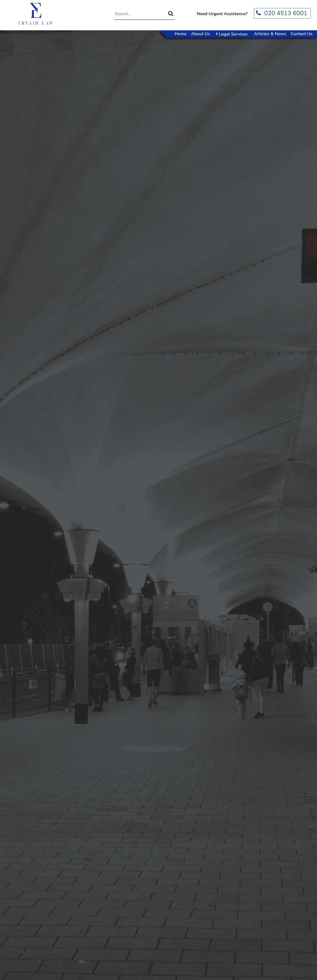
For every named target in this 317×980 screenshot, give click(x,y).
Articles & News (270, 34)
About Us (200, 34)
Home (180, 34)
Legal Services (233, 34)
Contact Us (302, 34)
